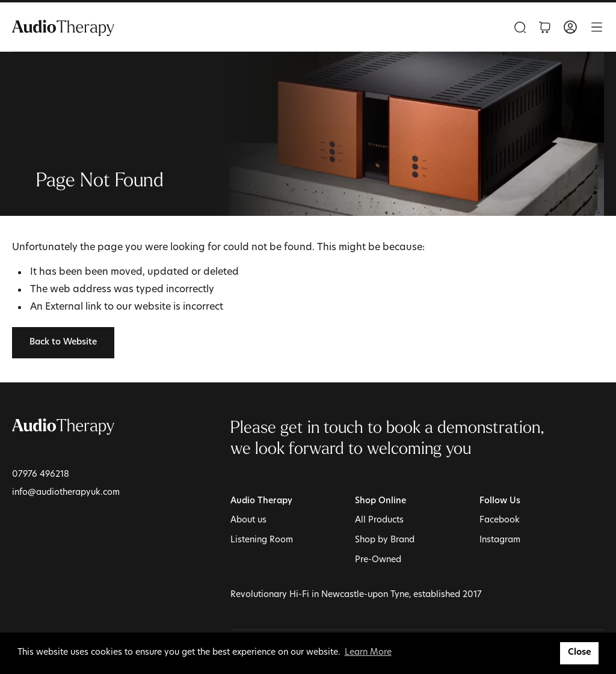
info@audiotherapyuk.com (66, 493)
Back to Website (63, 342)
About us (248, 520)
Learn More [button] (368, 653)
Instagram (500, 540)
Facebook (500, 520)
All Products (379, 520)
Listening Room (262, 540)
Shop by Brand (385, 540)
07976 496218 (41, 475)
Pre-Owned (378, 560)
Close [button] (580, 653)
